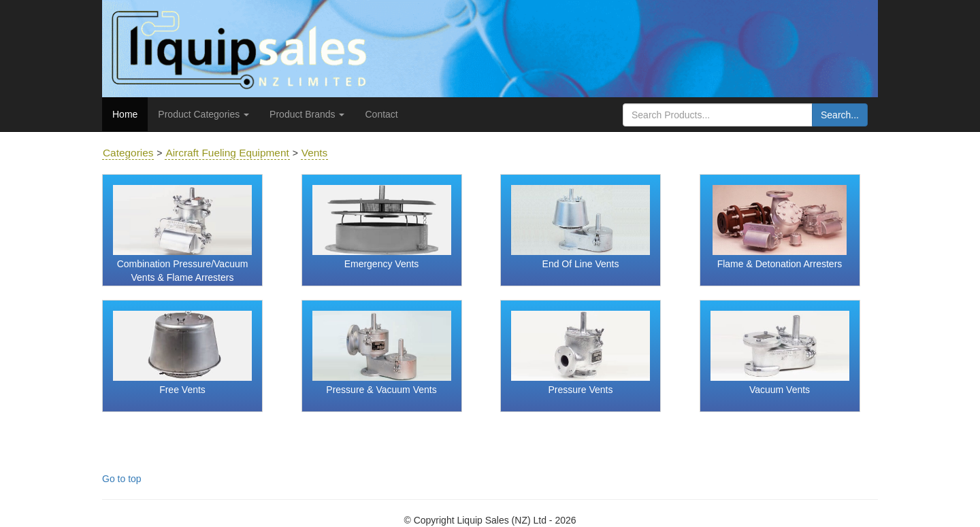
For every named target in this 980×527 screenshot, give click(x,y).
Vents (315, 153)
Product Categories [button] (203, 114)
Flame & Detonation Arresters (780, 264)
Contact (381, 114)
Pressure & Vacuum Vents (381, 390)
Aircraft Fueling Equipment (227, 153)
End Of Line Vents (581, 264)
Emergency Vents (382, 264)
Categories (128, 153)
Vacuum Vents (780, 390)
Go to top (122, 479)
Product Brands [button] (307, 114)
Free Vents (182, 390)
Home (125, 114)
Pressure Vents (581, 390)
